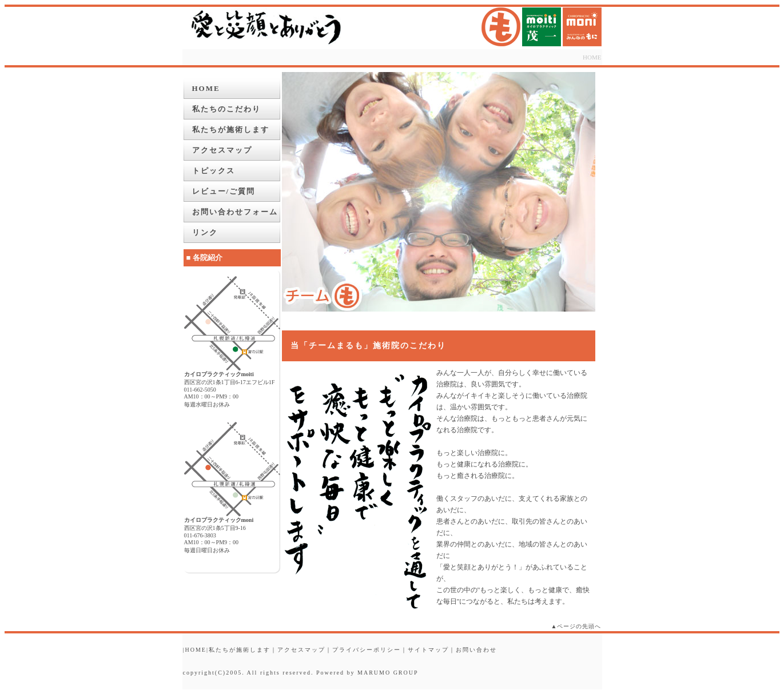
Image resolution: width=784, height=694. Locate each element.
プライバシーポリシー (367, 650)
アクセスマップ (222, 150)
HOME (592, 57)
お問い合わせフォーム (235, 212)
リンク (205, 232)
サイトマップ (428, 650)
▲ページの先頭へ (576, 626)
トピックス (214, 171)
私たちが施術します (231, 129)
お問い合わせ (476, 650)
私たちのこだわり (226, 109)
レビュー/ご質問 (224, 191)
